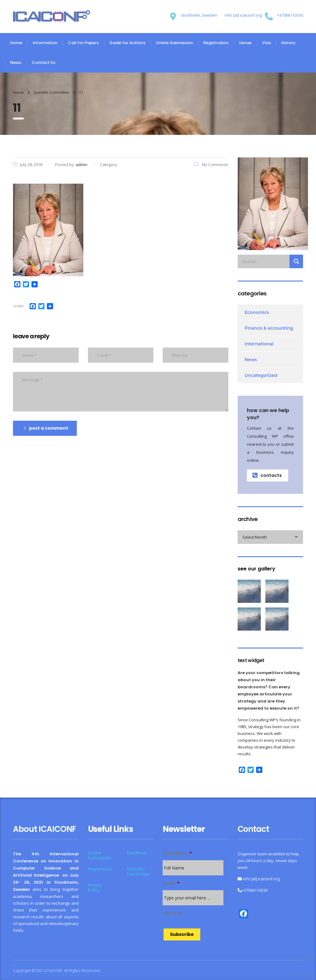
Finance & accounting (269, 328)
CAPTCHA (173, 913)
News (16, 63)
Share (18, 306)
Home (16, 43)
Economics (257, 312)
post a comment (46, 428)
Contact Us (44, 63)
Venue (245, 43)
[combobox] (270, 537)
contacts (267, 475)
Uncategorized (261, 375)
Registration (216, 43)
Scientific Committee (138, 871)
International (259, 344)
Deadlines (137, 853)
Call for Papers (83, 43)
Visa (266, 43)
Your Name (177, 853)
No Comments (211, 165)
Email (171, 883)
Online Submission (174, 43)
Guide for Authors (127, 43)
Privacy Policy (95, 887)
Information (45, 43)
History (288, 43)
